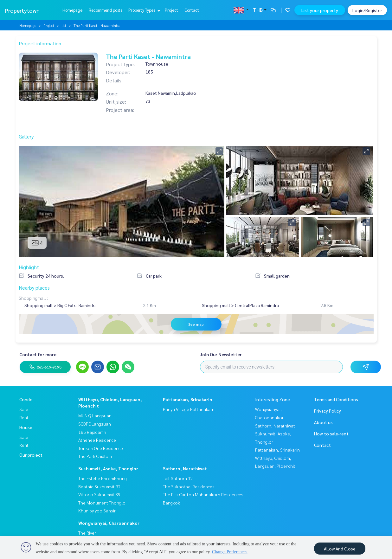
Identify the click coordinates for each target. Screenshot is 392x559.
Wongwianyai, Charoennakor (109, 523)
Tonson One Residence (101, 448)
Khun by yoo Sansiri (97, 511)
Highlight (29, 267)
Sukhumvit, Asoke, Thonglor (108, 468)
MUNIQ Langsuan (95, 415)
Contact (192, 10)
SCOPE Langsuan (95, 424)
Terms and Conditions (336, 399)
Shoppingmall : (33, 298)
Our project (31, 455)
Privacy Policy (328, 411)
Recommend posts (105, 10)
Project (171, 10)
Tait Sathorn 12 (178, 478)
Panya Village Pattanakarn (189, 409)
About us (323, 422)
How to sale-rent (331, 434)
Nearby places (34, 288)
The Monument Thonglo (102, 503)
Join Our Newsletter (221, 354)
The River (87, 533)
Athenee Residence (97, 440)
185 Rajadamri (92, 432)
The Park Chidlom (95, 456)
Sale (24, 409)
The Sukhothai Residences (189, 486)
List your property (320, 10)
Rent (24, 417)
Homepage (72, 10)
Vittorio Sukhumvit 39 (99, 494)
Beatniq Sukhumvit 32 (100, 486)
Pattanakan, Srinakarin (188, 399)
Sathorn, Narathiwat (185, 468)
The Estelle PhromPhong (103, 478)
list (64, 25)
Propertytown (22, 10)
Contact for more (38, 354)
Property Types (143, 10)
